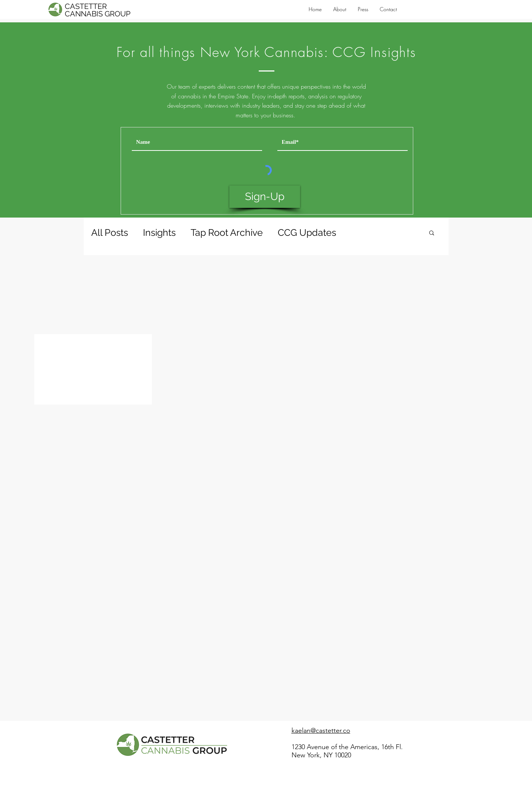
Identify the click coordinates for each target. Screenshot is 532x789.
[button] (432, 233)
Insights (159, 232)
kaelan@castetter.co (321, 731)
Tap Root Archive (227, 232)
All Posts (110, 232)
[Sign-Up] (265, 197)
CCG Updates (307, 232)
